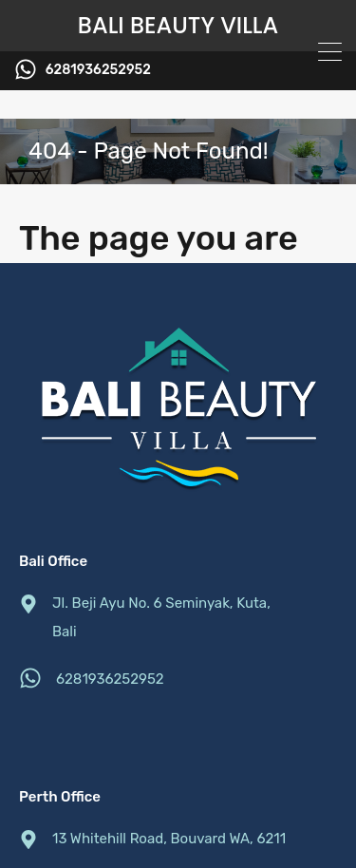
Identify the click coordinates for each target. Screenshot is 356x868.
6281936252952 (98, 70)
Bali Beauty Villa (178, 26)
